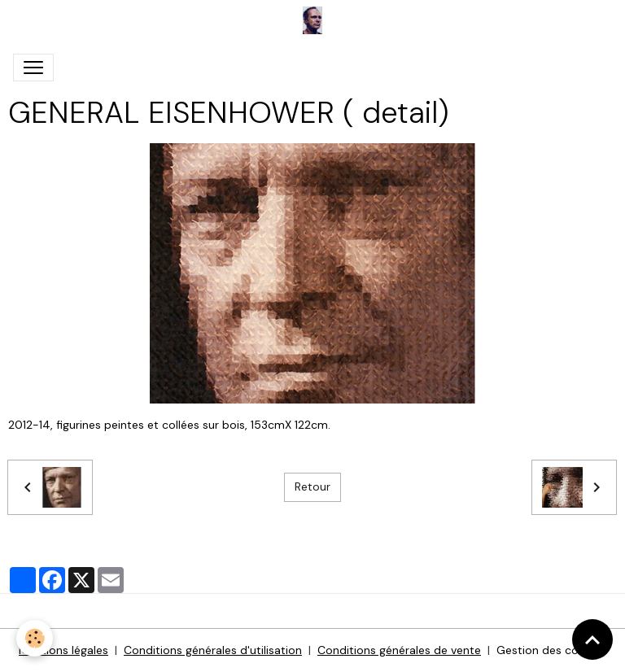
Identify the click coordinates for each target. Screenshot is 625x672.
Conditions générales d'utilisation (213, 650)
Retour (312, 487)
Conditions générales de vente (399, 650)
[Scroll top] (592, 639)
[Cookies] (35, 638)
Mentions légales (63, 650)
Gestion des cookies (551, 650)
